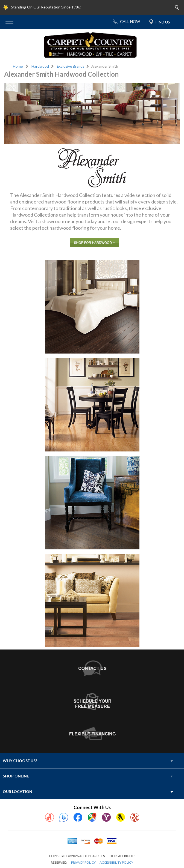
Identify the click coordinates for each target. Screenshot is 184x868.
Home (18, 66)
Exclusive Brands (71, 66)
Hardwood (40, 66)
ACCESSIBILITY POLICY (116, 862)
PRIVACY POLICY (83, 862)
